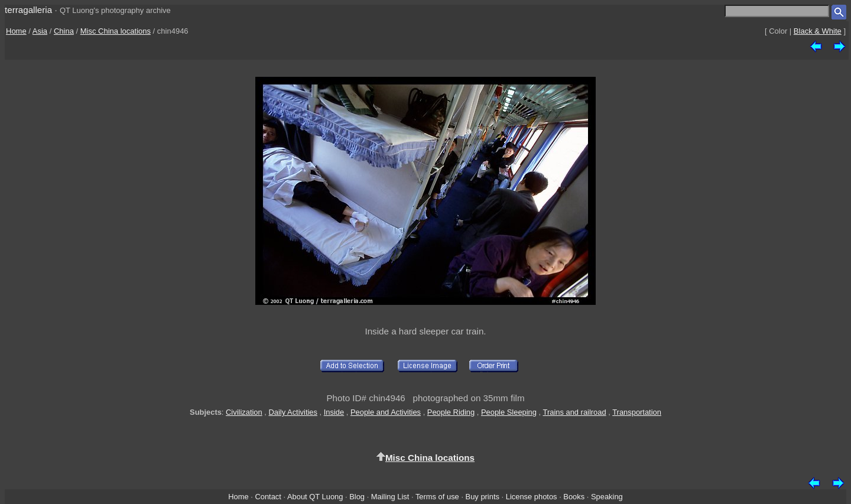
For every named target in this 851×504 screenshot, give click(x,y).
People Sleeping (509, 412)
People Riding (451, 412)
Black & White (818, 31)
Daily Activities (293, 412)
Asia (40, 31)
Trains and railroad (575, 412)
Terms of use (437, 497)
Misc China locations (116, 31)
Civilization (244, 412)
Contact (268, 497)
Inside (334, 412)
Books (574, 497)
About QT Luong (315, 497)
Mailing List (390, 497)
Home (16, 31)
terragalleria (28, 10)
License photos (532, 497)
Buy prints (483, 497)
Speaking (607, 497)
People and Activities (386, 412)
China (64, 31)
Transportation (637, 412)
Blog (357, 497)
